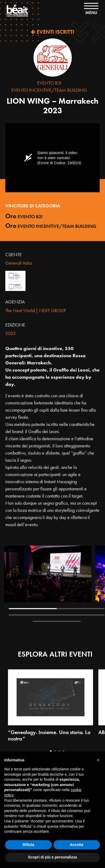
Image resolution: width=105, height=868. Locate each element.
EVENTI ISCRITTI (52, 32)
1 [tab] (33, 609)
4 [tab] (81, 615)
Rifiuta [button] (28, 845)
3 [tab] (33, 615)
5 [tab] (57, 621)
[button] (98, 760)
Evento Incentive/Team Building (49, 90)
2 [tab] (81, 609)
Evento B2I (49, 83)
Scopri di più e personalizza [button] (52, 857)
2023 (10, 333)
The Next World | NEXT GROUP (36, 310)
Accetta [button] (77, 845)
